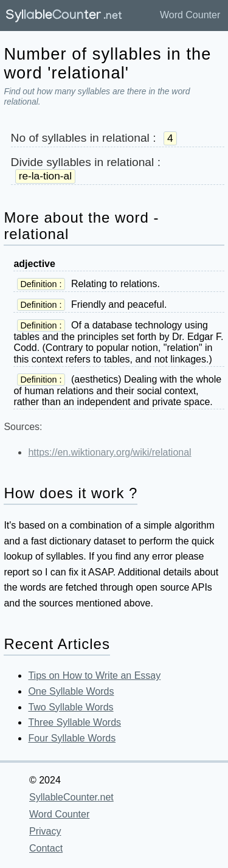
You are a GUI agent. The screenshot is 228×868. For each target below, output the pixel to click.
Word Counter (190, 15)
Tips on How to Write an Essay (94, 675)
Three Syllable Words (74, 722)
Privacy (45, 831)
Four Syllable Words (72, 738)
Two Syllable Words (71, 707)
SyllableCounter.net (71, 797)
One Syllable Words (71, 691)
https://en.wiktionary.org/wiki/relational (109, 452)
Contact (46, 848)
